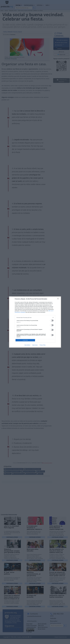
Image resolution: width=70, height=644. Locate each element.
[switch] (52, 321)
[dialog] (35, 322)
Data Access (35, 345)
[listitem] (35, 318)
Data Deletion (27, 345)
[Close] (58, 299)
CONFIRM (25, 340)
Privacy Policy (43, 345)
